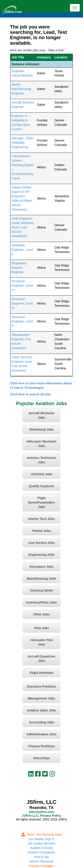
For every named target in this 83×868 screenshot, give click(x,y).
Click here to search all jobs (30, 394)
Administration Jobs (41, 734)
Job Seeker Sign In (41, 839)
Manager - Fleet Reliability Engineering (22, 143)
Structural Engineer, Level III (22, 286)
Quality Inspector (41, 486)
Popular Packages (42, 866)
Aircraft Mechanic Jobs (41, 415)
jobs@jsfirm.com (41, 812)
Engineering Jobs (41, 555)
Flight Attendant (41, 673)
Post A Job (41, 857)
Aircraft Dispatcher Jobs (41, 659)
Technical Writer (42, 590)
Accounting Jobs (42, 722)
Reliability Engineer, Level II (22, 250)
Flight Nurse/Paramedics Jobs (41, 502)
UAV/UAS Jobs (41, 474)
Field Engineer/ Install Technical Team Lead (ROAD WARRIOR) (22, 227)
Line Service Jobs (41, 543)
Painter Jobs (41, 531)
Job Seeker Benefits (41, 843)
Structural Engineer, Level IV (22, 303)
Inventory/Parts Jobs (41, 602)
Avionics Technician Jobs (42, 460)
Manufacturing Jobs (41, 579)
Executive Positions (41, 686)
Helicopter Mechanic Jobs (41, 444)
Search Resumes (41, 861)
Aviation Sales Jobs (42, 710)
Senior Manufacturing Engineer (21, 89)
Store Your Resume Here (42, 835)
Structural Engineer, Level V (22, 321)
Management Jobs (41, 698)
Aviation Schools (41, 848)
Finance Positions (42, 746)
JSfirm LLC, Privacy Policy (41, 816)
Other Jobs (42, 614)
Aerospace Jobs (41, 567)
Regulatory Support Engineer (19, 268)
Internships (41, 758)
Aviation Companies (41, 852)
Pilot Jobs (41, 628)
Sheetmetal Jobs (41, 429)
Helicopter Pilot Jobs (41, 642)
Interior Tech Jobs (41, 519)
